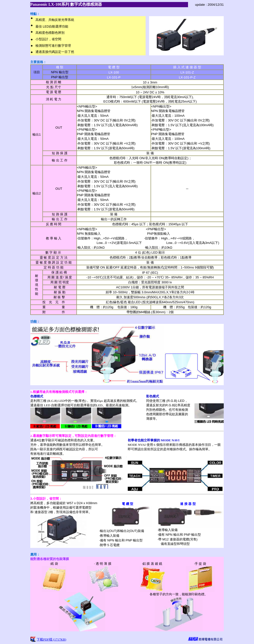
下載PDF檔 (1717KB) (51, 639)
